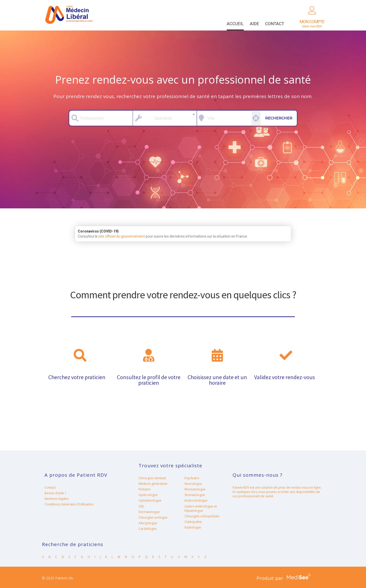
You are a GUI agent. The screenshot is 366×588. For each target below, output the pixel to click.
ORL (141, 506)
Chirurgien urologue (153, 517)
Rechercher (279, 118)
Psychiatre (192, 478)
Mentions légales (57, 499)
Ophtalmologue (150, 500)
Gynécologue (148, 495)
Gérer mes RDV (312, 24)
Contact (275, 24)
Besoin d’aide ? (55, 493)
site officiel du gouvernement (122, 236)
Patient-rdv (70, 15)
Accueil (235, 24)
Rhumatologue (195, 489)
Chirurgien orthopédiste (202, 516)
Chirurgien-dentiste (152, 478)
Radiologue (193, 527)
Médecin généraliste (153, 484)
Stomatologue (195, 495)
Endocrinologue (196, 500)
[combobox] (165, 118)
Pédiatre (145, 489)
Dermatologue (149, 512)
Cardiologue (148, 529)
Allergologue (148, 523)
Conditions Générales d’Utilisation (69, 504)
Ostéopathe (193, 522)
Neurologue (193, 484)
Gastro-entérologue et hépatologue (201, 508)
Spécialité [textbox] (163, 118)
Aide (254, 24)
